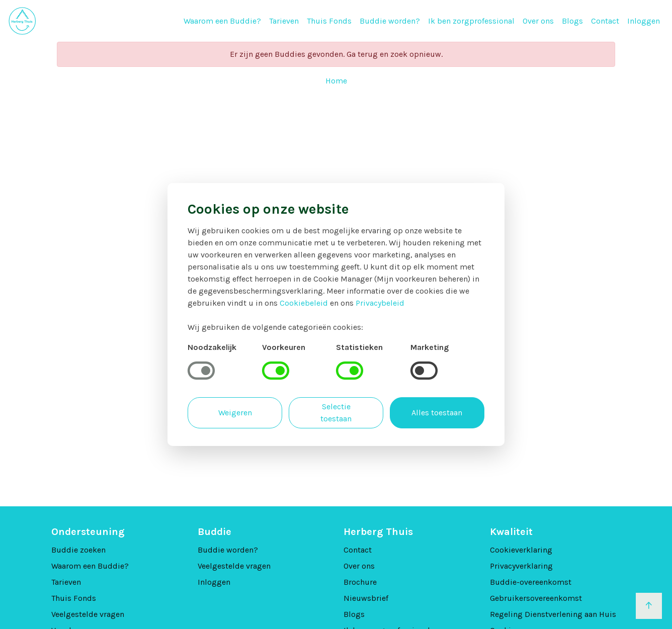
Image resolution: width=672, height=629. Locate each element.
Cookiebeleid (304, 303)
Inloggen (644, 21)
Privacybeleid (380, 303)
